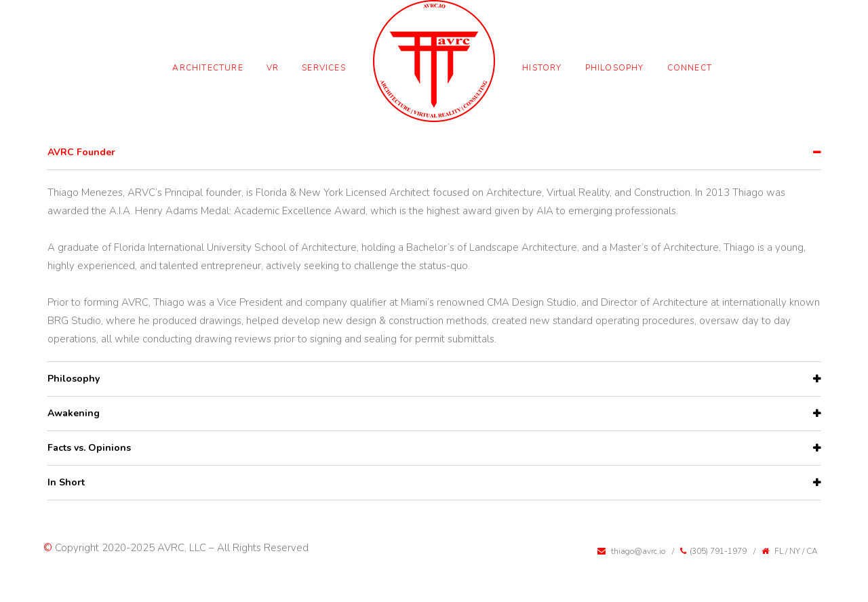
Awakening (74, 413)
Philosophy (615, 68)
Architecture (208, 68)
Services (324, 68)
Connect (690, 68)
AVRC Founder (81, 152)
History (542, 68)
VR (273, 68)
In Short (66, 482)
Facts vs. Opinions (89, 448)
